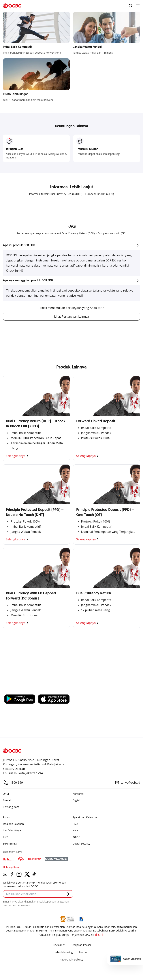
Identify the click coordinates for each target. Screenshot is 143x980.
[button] (71, 245)
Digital (76, 801)
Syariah (7, 801)
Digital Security (81, 844)
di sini (99, 935)
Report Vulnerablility (71, 960)
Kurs (6, 837)
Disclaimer (59, 945)
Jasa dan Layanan (13, 824)
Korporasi (78, 794)
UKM (6, 794)
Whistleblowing (64, 952)
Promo (7, 817)
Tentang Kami (11, 807)
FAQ (75, 824)
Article (76, 837)
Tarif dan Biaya (12, 831)
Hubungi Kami (11, 867)
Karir (75, 831)
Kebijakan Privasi (81, 945)
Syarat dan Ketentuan (85, 817)
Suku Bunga (10, 844)
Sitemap (83, 952)
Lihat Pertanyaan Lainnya (71, 317)
